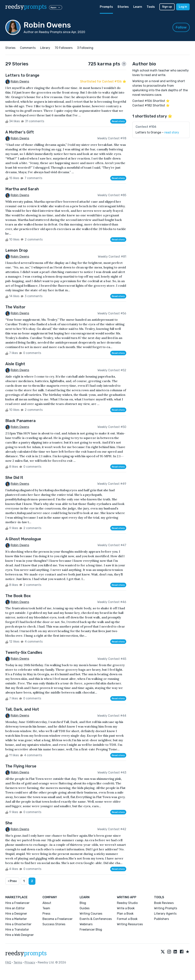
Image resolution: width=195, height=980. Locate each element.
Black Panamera (20, 421)
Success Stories (54, 924)
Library (45, 48)
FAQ (8, 962)
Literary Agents (165, 914)
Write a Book (126, 908)
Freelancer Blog (91, 930)
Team (46, 908)
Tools (151, 7)
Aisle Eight (15, 364)
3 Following (85, 48)
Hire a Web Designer (20, 935)
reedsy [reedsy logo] (26, 7)
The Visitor (15, 307)
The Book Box (18, 596)
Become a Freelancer (58, 919)
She (9, 823)
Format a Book (127, 919)
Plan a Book (125, 914)
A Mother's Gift (20, 132)
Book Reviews (164, 903)
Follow (181, 27)
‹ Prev (12, 881)
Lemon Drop (17, 250)
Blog (83, 903)
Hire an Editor (15, 908)
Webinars (86, 924)
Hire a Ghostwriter (18, 924)
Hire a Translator (17, 930)
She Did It (14, 478)
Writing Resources (130, 924)
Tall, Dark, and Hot (22, 709)
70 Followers (64, 48)
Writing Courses (91, 914)
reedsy (26, 953)
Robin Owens (20, 81)
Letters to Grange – (157, 132)
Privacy (30, 962)
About (47, 903)
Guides (85, 908)
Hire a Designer (16, 914)
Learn (138, 7)
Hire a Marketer (16, 919)
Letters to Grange (22, 75)
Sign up (167, 7)
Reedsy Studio (127, 903)
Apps (56, 7)
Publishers (161, 919)
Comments (28, 48)
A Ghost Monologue (23, 539)
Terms (18, 962)
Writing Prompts (166, 908)
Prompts (106, 7)
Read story (118, 121)
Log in (183, 7)
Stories (123, 7)
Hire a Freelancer (17, 903)
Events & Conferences (96, 919)
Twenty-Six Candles (24, 652)
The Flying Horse (21, 766)
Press (46, 914)
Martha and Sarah (22, 189)
